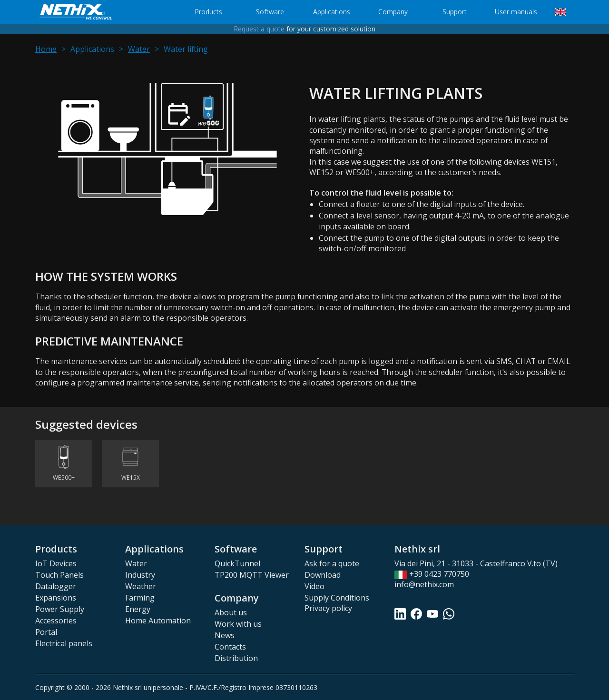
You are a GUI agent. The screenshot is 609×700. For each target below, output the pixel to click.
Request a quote (259, 29)
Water (139, 49)
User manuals (516, 12)
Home (46, 49)
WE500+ (64, 478)
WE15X (131, 478)
